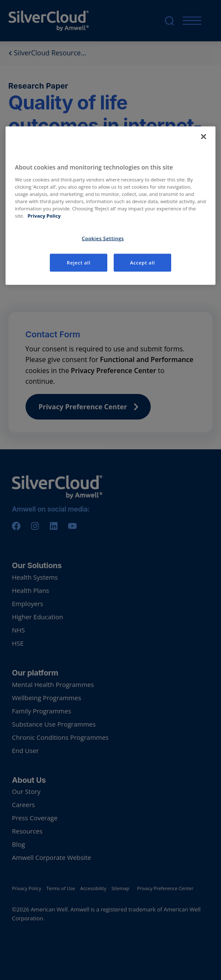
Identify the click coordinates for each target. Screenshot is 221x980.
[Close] (204, 137)
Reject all (79, 263)
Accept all (142, 263)
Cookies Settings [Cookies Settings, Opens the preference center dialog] (103, 238)
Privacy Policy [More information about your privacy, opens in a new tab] (44, 216)
